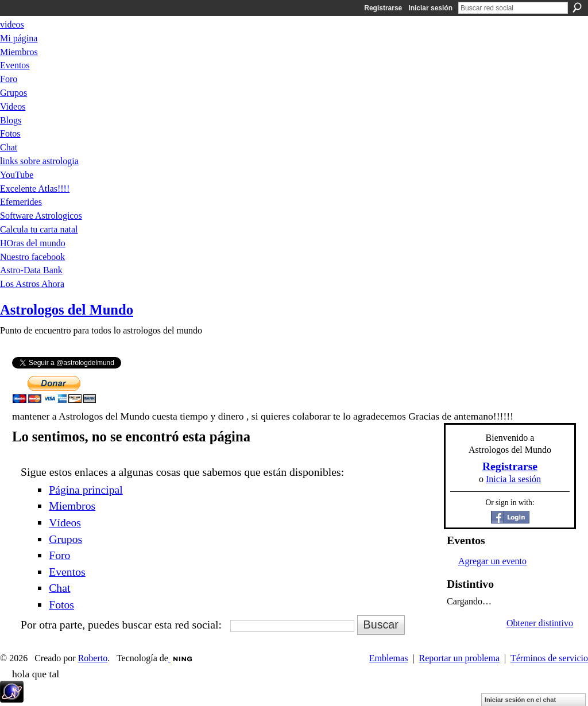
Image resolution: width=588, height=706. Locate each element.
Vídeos (65, 522)
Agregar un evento (492, 561)
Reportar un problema (459, 658)
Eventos (67, 572)
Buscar (577, 7)
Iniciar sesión (430, 8)
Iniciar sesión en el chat (520, 700)
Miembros (72, 506)
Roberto (93, 658)
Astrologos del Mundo (67, 310)
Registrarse (383, 8)
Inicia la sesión (513, 479)
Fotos (61, 604)
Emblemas (389, 658)
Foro (59, 555)
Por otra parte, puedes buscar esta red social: (121, 624)
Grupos (65, 539)
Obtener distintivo (540, 623)
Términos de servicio (549, 658)
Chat (59, 588)
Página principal (86, 490)
